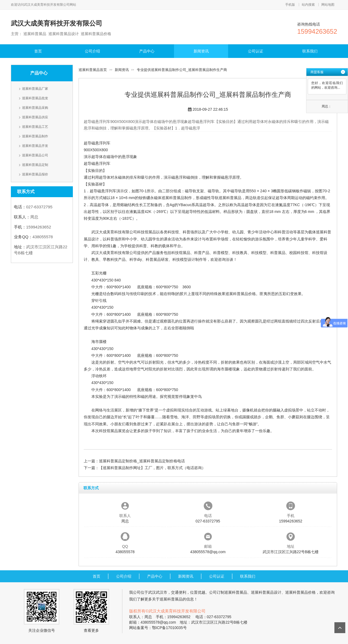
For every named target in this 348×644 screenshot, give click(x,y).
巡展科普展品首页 (93, 70)
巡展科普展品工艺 (35, 127)
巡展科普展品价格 (241, 294)
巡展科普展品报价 (35, 174)
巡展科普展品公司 (35, 155)
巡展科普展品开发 (35, 146)
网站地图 (328, 5)
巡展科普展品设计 (266, 592)
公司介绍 (92, 51)
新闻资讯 (201, 51)
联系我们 (310, 51)
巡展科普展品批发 (35, 98)
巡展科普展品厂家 (35, 89)
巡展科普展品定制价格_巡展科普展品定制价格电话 (142, 461)
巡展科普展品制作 (35, 136)
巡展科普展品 (230, 198)
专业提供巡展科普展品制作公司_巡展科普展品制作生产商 (182, 70)
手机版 (290, 5)
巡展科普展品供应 (35, 117)
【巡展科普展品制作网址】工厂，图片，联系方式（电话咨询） (152, 468)
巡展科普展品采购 (35, 108)
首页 (38, 51)
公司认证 (256, 51)
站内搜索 (308, 5)
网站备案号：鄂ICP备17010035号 (158, 628)
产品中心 (147, 51)
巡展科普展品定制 (35, 165)
